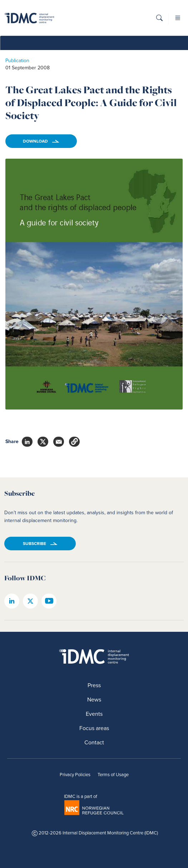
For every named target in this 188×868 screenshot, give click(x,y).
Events (94, 714)
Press (94, 685)
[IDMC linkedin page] (12, 601)
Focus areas (94, 728)
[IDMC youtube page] (49, 601)
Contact (94, 742)
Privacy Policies (75, 775)
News (94, 700)
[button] (159, 20)
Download (35, 141)
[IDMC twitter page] (30, 601)
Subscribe (34, 544)
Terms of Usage (113, 775)
